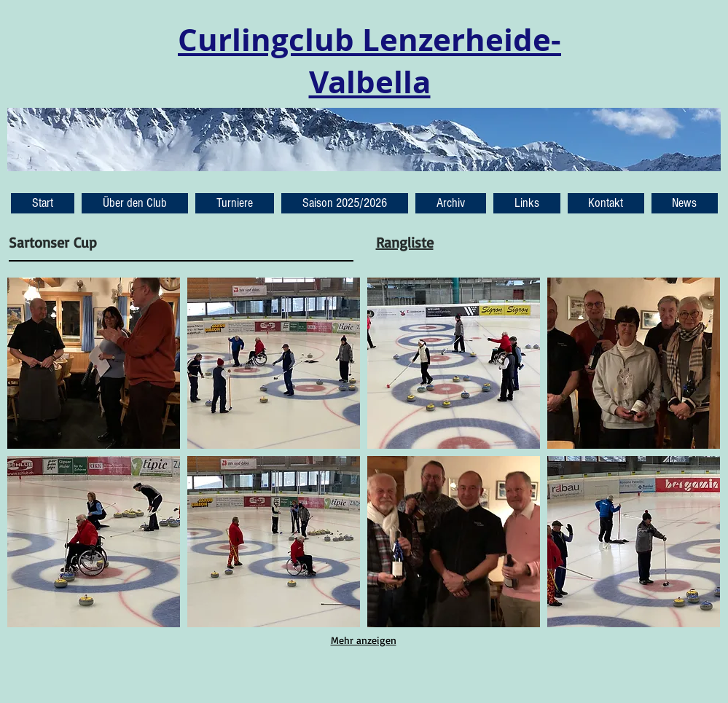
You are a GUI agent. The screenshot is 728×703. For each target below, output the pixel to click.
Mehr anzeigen (364, 640)
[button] (685, 203)
